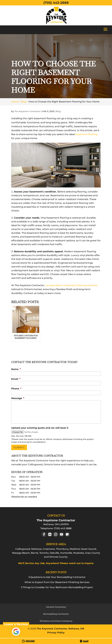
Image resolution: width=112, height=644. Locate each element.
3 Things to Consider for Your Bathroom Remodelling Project (57, 587)
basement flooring (86, 134)
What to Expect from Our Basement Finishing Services (57, 582)
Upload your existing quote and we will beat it (40, 428)
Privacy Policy (56, 633)
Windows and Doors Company (56, 621)
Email (16, 379)
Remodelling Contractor (56, 614)
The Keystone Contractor (28, 111)
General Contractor (56, 607)
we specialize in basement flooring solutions (72, 285)
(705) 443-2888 (56, 3)
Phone (16, 389)
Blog (58, 111)
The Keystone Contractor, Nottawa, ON (60, 629)
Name (16, 369)
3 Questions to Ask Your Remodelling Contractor (57, 577)
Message (18, 398)
